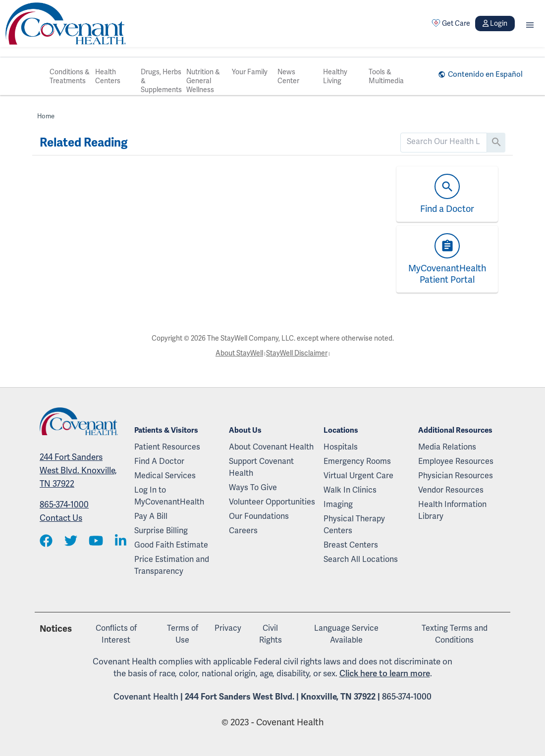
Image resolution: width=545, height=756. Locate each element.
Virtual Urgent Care (358, 476)
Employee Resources (456, 461)
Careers (243, 530)
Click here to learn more (385, 673)
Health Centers (108, 76)
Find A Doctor (159, 461)
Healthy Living (335, 76)
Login (495, 23)
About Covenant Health (271, 447)
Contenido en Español (485, 74)
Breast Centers (351, 545)
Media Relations (447, 447)
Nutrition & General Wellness (203, 81)
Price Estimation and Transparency (172, 565)
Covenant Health (146, 697)
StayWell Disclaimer (297, 353)
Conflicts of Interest (116, 634)
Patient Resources (167, 447)
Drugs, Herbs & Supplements (161, 81)
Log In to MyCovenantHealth (169, 496)
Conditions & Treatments (70, 76)
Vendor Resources (451, 490)
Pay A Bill (151, 516)
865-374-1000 (64, 504)
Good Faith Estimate (171, 545)
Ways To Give (253, 487)
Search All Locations (361, 559)
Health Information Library (452, 510)
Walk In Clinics (350, 490)
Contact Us (61, 518)
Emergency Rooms (357, 461)
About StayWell (239, 353)
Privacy (228, 628)
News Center (288, 76)
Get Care (451, 23)
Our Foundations (259, 516)
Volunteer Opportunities (272, 502)
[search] (444, 142)
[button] (530, 24)
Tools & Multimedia (386, 76)
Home (46, 116)
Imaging (338, 504)
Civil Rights (271, 634)
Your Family (250, 72)
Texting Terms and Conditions (455, 634)
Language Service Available (346, 634)
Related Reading (83, 143)
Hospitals (341, 447)
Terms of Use (183, 634)
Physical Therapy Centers (354, 525)
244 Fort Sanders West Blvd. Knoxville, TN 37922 (78, 470)
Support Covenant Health (261, 467)
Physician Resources (456, 476)
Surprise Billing (161, 530)
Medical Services (165, 476)
